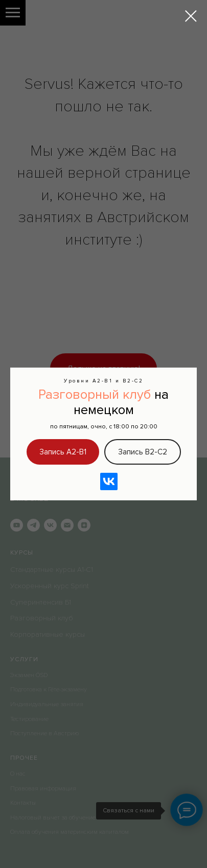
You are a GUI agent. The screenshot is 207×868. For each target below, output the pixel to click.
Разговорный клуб (95, 395)
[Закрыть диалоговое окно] (191, 16)
